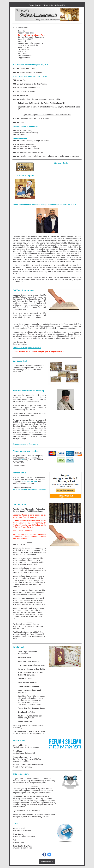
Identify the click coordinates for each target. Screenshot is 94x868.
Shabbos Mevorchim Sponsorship (26, 444)
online (22, 460)
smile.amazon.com (30, 482)
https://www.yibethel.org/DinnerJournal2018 (27, 348)
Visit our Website (47, 861)
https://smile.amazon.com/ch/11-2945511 (29, 490)
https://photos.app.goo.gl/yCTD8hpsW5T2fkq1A (45, 351)
